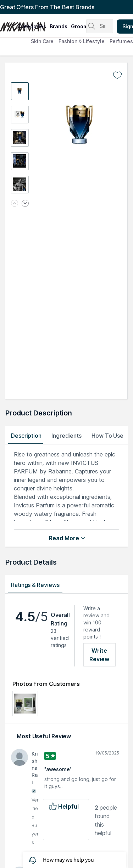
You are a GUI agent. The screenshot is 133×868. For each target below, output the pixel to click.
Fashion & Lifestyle (81, 41)
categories (32, 26)
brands (59, 26)
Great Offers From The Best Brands (47, 7)
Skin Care (42, 41)
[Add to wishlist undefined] (117, 75)
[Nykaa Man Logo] (8, 24)
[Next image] (25, 204)
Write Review (99, 655)
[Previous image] (15, 204)
